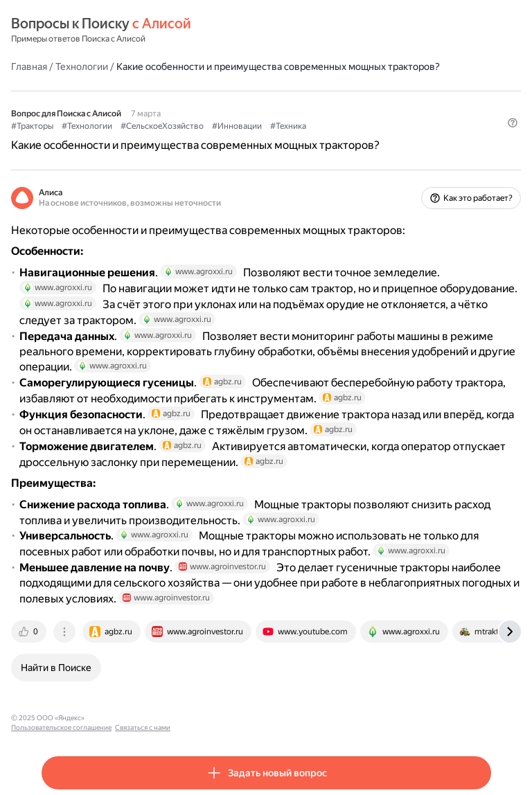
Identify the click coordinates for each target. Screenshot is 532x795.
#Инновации (237, 126)
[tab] (30, 632)
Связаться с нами (222, 718)
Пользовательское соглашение (141, 718)
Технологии (82, 66)
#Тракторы (32, 126)
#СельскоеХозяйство (162, 126)
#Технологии (87, 126)
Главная (29, 66)
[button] (513, 123)
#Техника (288, 126)
